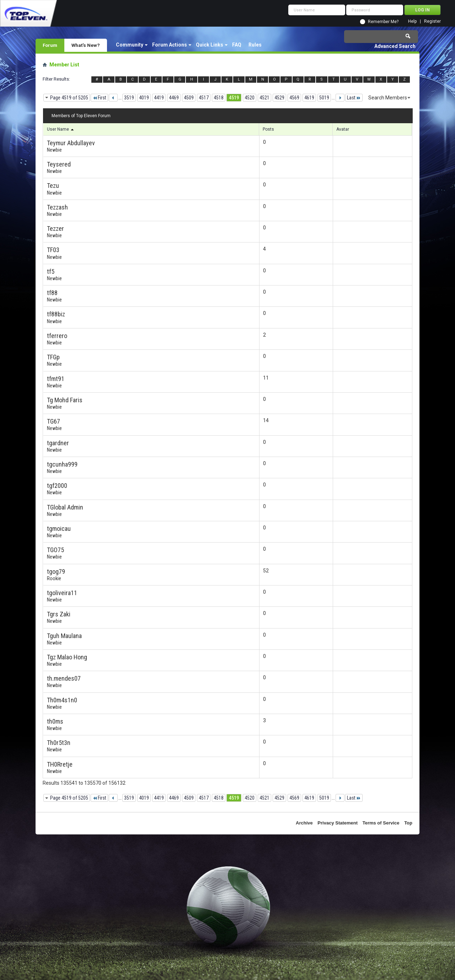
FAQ (237, 45)
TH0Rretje (60, 764)
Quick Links (210, 45)
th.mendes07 (64, 678)
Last (354, 98)
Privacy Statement (338, 823)
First (99, 98)
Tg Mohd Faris (65, 400)
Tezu (53, 186)
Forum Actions (170, 45)
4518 (219, 98)
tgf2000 (57, 486)
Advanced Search (395, 46)
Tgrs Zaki (59, 614)
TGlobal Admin (65, 507)
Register (432, 21)
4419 (159, 98)
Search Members (388, 98)
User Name (61, 129)
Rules (255, 45)
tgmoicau (59, 529)
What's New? (86, 45)
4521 (264, 98)
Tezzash (57, 207)
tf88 (52, 293)
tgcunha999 (62, 464)
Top (408, 823)
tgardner (58, 443)
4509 (189, 98)
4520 (250, 98)
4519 (234, 98)
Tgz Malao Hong (67, 657)
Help (412, 21)
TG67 (53, 421)
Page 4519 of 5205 (69, 98)
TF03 (53, 250)
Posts (268, 129)
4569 (294, 98)
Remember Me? (383, 22)
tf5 (51, 271)
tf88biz (56, 314)
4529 (279, 98)
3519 (129, 98)
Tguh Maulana (64, 636)
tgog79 (56, 571)
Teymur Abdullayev (71, 143)
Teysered (59, 164)
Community (130, 45)
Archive (304, 823)
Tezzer (55, 228)
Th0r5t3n (59, 743)
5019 (324, 98)
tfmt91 (56, 379)
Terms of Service (381, 823)
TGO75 (55, 550)
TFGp (53, 357)
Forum (50, 45)
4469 (174, 98)
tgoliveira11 (62, 593)
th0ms (55, 721)
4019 (144, 98)
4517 (204, 98)
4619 (309, 98)
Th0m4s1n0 (62, 700)
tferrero (57, 336)
